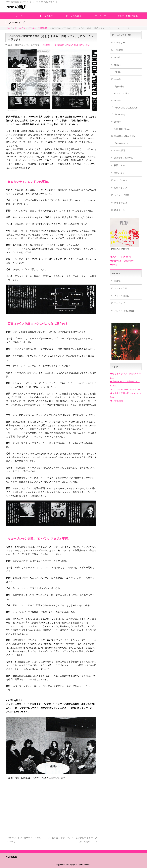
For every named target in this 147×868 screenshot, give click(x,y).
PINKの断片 (16, 7)
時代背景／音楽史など (125, 158)
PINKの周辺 (72, 45)
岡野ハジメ (84, 45)
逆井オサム (119, 210)
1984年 (117, 57)
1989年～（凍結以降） (54, 45)
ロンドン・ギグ (122, 93)
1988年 (117, 122)
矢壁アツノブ (120, 188)
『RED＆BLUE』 (122, 143)
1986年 (117, 79)
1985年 (117, 65)
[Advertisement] (51, 809)
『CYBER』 (120, 115)
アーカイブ (119, 303)
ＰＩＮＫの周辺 (122, 296)
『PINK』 (119, 72)
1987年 (117, 101)
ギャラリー (119, 43)
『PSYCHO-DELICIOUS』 (127, 108)
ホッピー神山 (120, 180)
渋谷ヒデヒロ (120, 203)
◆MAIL (114, 265)
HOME (117, 281)
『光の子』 (119, 86)
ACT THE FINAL (122, 129)
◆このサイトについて (121, 257)
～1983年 (119, 50)
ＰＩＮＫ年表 (120, 288)
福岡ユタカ (119, 165)
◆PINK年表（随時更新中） (123, 261)
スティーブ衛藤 (122, 195)
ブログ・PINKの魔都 (124, 311)
